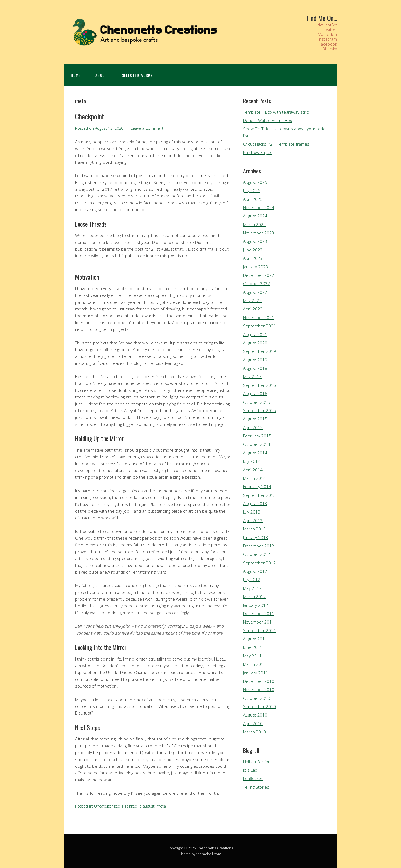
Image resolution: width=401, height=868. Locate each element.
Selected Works (137, 75)
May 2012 (252, 588)
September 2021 (260, 326)
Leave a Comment (147, 128)
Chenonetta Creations (215, 848)
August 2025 (255, 182)
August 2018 (255, 368)
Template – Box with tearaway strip (276, 112)
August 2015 (255, 419)
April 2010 (253, 723)
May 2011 (252, 656)
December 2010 (259, 681)
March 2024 (255, 224)
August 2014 (255, 453)
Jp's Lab (250, 770)
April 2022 (253, 309)
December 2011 (259, 613)
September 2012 (260, 563)
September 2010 (260, 706)
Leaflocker (253, 778)
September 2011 (260, 630)
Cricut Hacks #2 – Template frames (276, 144)
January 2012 (256, 605)
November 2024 (259, 207)
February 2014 (257, 486)
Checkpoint (90, 116)
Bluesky (330, 49)
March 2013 (255, 529)
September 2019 (260, 351)
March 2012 (255, 596)
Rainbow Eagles (258, 152)
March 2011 (255, 664)
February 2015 (257, 436)
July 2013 (252, 512)
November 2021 (259, 317)
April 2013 (253, 520)
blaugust (147, 806)
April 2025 (253, 199)
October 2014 (257, 444)
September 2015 (260, 410)
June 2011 (253, 647)
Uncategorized (107, 806)
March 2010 (255, 732)
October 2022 (257, 283)
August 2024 (255, 216)
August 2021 (255, 334)
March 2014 (255, 478)
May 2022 (252, 300)
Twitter (331, 30)
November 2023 (259, 233)
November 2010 (259, 689)
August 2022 (255, 292)
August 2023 (255, 241)
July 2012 (252, 580)
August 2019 (255, 360)
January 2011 (256, 673)
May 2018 (252, 376)
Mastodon (327, 34)
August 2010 (255, 715)
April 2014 (253, 470)
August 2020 (255, 343)
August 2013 (255, 503)
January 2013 (256, 537)
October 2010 (257, 698)
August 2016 (255, 393)
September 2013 (260, 495)
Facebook (328, 44)
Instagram (328, 39)
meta (161, 806)
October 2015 (257, 402)
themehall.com (209, 854)
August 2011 (255, 639)
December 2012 (259, 546)
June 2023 (253, 250)
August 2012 (255, 571)
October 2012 (257, 554)
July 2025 (252, 190)
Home (76, 75)
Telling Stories (256, 787)
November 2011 (259, 622)
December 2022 (259, 275)
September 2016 (260, 385)
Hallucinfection (257, 762)
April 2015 (253, 427)
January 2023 (256, 267)
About (101, 75)
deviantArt (327, 25)
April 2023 (253, 258)
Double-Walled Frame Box (267, 120)
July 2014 (252, 461)
